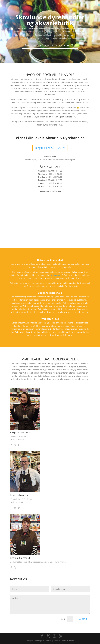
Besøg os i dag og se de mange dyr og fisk (50, 45)
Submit (83, 619)
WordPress (69, 640)
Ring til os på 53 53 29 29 (50, 148)
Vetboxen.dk (56, 275)
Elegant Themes (44, 640)
